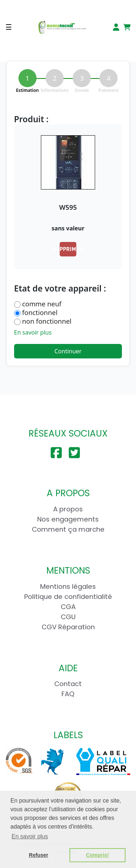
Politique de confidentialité (68, 597)
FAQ (68, 694)
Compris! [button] (97, 855)
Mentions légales (68, 586)
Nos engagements (68, 519)
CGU (68, 617)
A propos (68, 509)
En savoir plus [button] (30, 836)
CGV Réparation (68, 627)
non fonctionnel (47, 321)
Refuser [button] (39, 855)
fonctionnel (40, 312)
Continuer (68, 351)
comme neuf (42, 304)
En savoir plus (33, 332)
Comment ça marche (68, 529)
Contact (68, 684)
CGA (68, 607)
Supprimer (68, 249)
